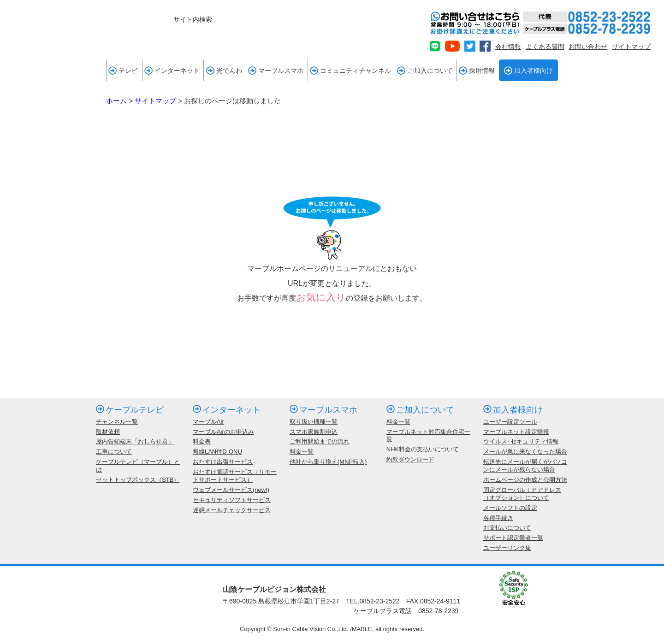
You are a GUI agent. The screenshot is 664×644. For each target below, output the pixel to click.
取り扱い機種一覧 (314, 422)
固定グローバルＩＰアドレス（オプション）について (522, 494)
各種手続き (498, 518)
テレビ (123, 71)
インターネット (172, 71)
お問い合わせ (588, 47)
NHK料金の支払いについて (423, 449)
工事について (114, 452)
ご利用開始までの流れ (320, 441)
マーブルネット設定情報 (516, 432)
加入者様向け (528, 71)
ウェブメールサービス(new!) (231, 490)
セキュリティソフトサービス (232, 500)
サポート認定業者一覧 (513, 538)
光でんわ (224, 71)
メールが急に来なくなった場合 (525, 452)
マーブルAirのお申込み (223, 432)
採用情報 (477, 71)
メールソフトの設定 (510, 508)
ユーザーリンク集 (507, 548)
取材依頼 (108, 432)
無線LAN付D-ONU (217, 452)
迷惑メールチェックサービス (232, 510)
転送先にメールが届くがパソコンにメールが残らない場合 (525, 466)
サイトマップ (631, 47)
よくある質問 (545, 47)
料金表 (202, 441)
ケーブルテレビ (130, 410)
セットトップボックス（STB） (138, 480)
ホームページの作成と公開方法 (525, 480)
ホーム (116, 101)
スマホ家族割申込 (314, 432)
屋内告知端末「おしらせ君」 (135, 441)
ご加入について (425, 71)
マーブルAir (208, 422)
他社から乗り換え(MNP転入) (328, 462)
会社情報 (508, 47)
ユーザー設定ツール (510, 422)
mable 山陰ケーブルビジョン (63, 27)
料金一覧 (302, 452)
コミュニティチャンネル (350, 71)
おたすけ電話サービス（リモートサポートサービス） (235, 476)
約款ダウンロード (410, 459)
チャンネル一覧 (117, 422)
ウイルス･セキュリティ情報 (521, 441)
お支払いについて (507, 528)
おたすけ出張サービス (223, 462)
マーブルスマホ (276, 71)
